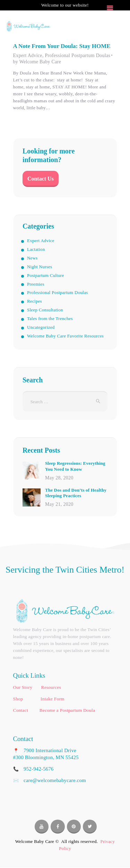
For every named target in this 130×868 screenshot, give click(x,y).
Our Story (23, 687)
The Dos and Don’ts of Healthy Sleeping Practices (76, 493)
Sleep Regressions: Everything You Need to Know (75, 466)
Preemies (36, 284)
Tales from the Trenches (50, 318)
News (32, 258)
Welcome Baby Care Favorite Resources (65, 336)
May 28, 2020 (59, 478)
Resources (51, 687)
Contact (21, 710)
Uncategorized (41, 327)
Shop (19, 699)
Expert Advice (28, 55)
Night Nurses (40, 267)
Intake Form (53, 699)
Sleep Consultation (45, 310)
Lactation (36, 249)
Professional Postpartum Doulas (77, 55)
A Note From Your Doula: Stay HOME (62, 46)
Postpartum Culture (46, 275)
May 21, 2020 (59, 504)
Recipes (34, 301)
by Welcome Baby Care (37, 62)
